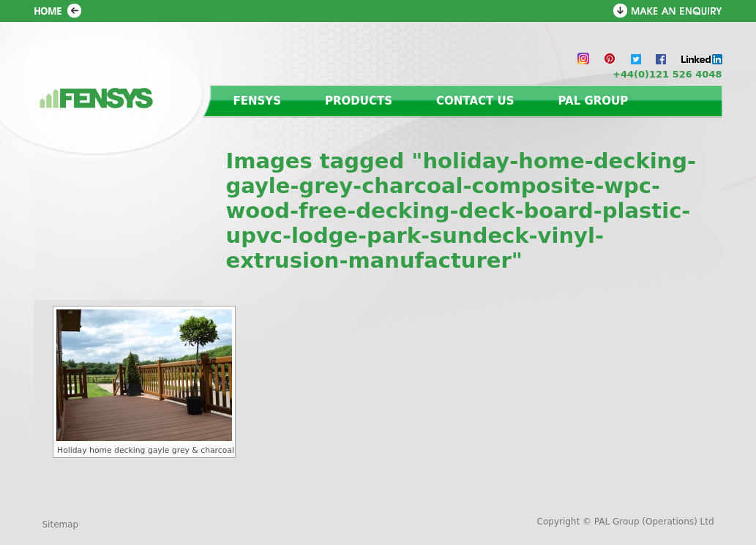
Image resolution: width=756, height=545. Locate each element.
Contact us (475, 101)
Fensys (258, 101)
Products (359, 101)
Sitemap (61, 525)
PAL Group (593, 101)
